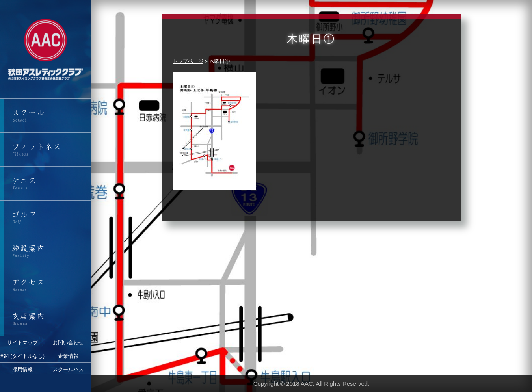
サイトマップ (22, 343)
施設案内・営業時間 (45, 251)
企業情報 (68, 356)
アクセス (45, 285)
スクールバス (68, 369)
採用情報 (22, 369)
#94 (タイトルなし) (22, 356)
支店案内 (45, 319)
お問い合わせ (68, 343)
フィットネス (45, 150)
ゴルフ (45, 217)
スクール (45, 116)
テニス (45, 183)
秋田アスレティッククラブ (45, 49)
